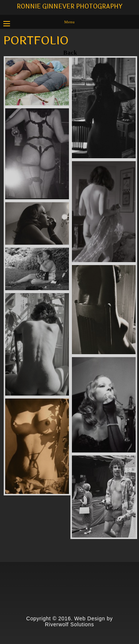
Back (70, 53)
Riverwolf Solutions (69, 624)
